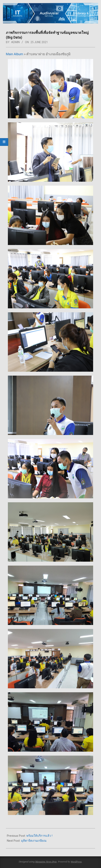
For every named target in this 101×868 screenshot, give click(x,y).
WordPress (76, 862)
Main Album (15, 54)
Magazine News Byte (46, 862)
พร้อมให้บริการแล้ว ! (39, 836)
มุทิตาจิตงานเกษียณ (34, 841)
